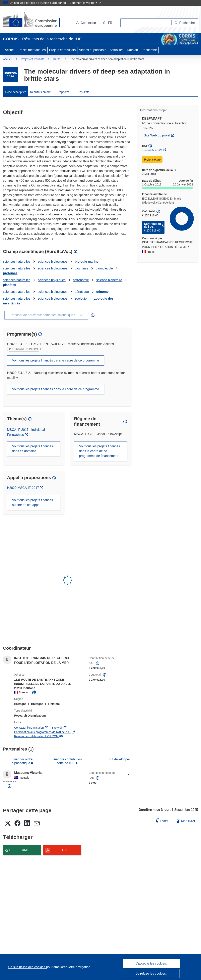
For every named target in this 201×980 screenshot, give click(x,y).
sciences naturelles (17, 262)
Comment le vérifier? (85, 3)
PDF (65, 850)
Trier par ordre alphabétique (22, 761)
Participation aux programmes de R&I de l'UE (45, 732)
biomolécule (104, 268)
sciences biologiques (53, 262)
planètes (10, 285)
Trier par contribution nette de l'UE (67, 761)
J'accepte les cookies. (151, 963)
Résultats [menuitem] (83, 92)
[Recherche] (185, 23)
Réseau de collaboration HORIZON (38, 736)
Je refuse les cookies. (151, 973)
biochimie (82, 268)
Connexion (86, 23)
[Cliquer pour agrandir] (128, 774)
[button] (108, 23)
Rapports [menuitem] (63, 92)
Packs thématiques (32, 50)
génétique (82, 292)
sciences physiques (52, 280)
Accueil (10, 50)
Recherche (149, 50)
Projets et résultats (62, 50)
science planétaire (109, 280)
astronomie (81, 280)
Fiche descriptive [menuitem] (16, 92)
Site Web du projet (160, 135)
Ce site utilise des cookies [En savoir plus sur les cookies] (27, 967)
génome (102, 292)
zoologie (81, 299)
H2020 (57, 59)
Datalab (132, 50)
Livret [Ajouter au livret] (162, 820)
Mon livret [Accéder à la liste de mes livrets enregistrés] (186, 821)
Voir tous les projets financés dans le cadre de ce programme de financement (99, 451)
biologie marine (87, 262)
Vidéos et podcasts (93, 50)
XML (25, 850)
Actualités (116, 50)
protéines (10, 273)
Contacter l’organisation (31, 728)
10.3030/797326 (152, 150)
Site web (59, 728)
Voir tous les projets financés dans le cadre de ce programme (56, 360)
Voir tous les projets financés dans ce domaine (32, 449)
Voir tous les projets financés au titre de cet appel (32, 502)
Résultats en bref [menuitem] (41, 92)
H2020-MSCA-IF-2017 (25, 488)
